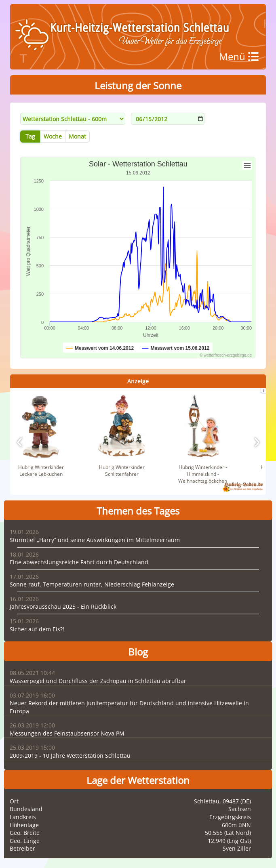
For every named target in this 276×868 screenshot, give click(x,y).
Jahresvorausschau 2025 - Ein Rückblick (63, 606)
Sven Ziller (237, 848)
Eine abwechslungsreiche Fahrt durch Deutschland (79, 562)
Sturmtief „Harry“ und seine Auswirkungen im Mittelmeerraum (95, 540)
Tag (30, 136)
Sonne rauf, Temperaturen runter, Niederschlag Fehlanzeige (92, 584)
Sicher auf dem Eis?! (37, 629)
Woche (53, 136)
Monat (77, 136)
